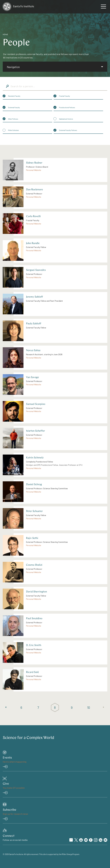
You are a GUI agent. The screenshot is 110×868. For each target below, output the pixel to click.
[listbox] (55, 67)
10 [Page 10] (89, 707)
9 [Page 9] (72, 707)
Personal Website (34, 170)
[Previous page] (6, 707)
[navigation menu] (103, 7)
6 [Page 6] (21, 707)
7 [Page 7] (38, 707)
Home (5, 35)
